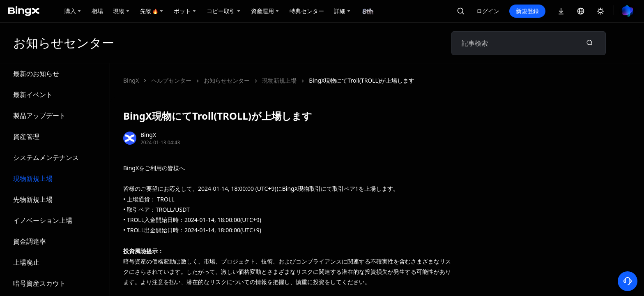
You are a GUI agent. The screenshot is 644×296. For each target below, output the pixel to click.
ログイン (488, 11)
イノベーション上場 (43, 220)
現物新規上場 (33, 178)
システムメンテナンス (46, 157)
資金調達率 (30, 241)
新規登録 (527, 11)
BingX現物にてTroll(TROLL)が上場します (362, 80)
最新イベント (33, 95)
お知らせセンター (227, 80)
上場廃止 (26, 262)
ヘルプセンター (171, 80)
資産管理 (26, 136)
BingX (131, 80)
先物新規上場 (33, 199)
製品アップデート (39, 116)
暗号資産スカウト (39, 283)
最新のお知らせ (36, 74)
